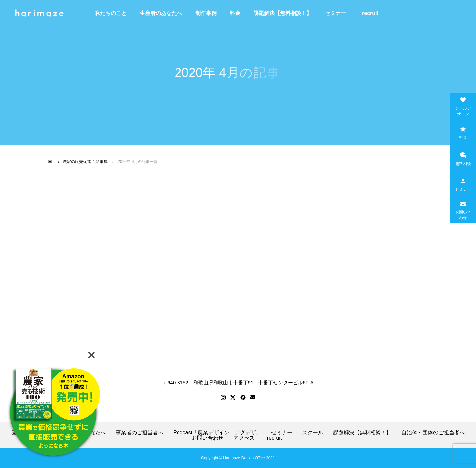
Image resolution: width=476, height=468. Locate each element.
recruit (373, 13)
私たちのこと (111, 13)
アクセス (244, 438)
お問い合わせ (208, 438)
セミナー (336, 13)
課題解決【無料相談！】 (283, 13)
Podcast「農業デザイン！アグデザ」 (217, 433)
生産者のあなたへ (161, 13)
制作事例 (206, 13)
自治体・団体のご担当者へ (433, 433)
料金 (235, 13)
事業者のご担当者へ (139, 433)
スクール (313, 433)
